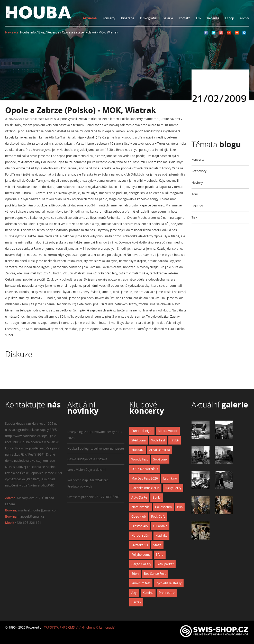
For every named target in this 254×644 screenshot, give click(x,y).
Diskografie (148, 18)
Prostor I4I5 (140, 526)
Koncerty (109, 18)
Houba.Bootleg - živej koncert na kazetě (96, 449)
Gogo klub (139, 516)
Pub (180, 507)
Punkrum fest (141, 583)
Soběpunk (160, 459)
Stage (157, 545)
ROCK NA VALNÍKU (145, 469)
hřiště (175, 440)
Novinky (197, 183)
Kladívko (161, 536)
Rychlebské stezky (169, 583)
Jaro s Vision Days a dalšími (87, 470)
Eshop (230, 18)
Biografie (128, 18)
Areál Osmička (160, 450)
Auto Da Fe (139, 497)
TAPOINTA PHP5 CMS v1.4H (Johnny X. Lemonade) (80, 627)
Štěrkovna (139, 440)
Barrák (136, 602)
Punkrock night (142, 431)
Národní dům (141, 536)
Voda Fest (158, 440)
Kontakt (184, 18)
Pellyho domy (141, 555)
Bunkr (157, 497)
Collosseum (163, 507)
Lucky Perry (173, 488)
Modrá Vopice (168, 431)
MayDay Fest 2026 (145, 478)
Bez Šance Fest (155, 574)
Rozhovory (199, 171)
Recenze (213, 18)
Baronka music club (145, 488)
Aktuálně (90, 18)
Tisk (198, 18)
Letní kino (170, 478)
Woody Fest (140, 459)
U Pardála (160, 526)
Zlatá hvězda (140, 507)
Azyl (134, 593)
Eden (135, 574)
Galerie (168, 18)
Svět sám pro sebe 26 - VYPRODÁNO (93, 497)
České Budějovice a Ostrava (87, 459)
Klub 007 (138, 450)
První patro (167, 593)
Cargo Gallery (141, 564)
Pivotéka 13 (140, 545)
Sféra (160, 555)
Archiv (244, 18)
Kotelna (148, 593)
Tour (195, 194)
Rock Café (158, 516)
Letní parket (165, 564)
